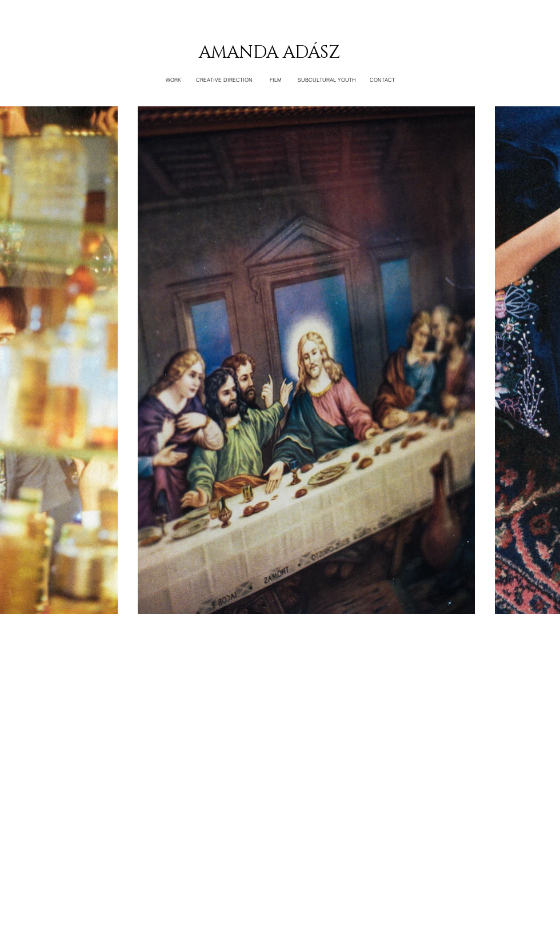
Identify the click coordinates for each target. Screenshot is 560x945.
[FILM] (275, 80)
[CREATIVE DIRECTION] (224, 80)
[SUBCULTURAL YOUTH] (327, 80)
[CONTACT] (382, 80)
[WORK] (173, 80)
